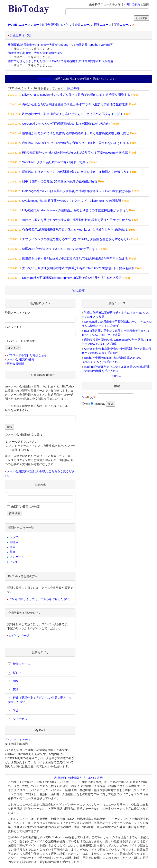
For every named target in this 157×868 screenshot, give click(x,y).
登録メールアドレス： (19, 313)
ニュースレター (29, 25)
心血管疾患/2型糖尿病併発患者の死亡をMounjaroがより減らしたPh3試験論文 (75, 230)
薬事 (12, 552)
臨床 (12, 547)
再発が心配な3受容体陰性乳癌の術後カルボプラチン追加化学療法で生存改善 (75, 104)
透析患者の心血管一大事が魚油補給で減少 (35, 53)
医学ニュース (103, 25)
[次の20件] (74, 88)
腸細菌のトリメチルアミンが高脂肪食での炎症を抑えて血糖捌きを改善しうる (76, 172)
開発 (13, 681)
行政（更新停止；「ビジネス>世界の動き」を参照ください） (40, 700)
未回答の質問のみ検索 (26, 507)
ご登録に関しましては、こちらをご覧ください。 (40, 599)
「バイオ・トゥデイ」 (19, 740)
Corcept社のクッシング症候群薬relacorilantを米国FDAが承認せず (67, 124)
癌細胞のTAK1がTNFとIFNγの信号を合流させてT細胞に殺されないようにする (76, 143)
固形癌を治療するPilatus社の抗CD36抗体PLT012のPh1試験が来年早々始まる (75, 259)
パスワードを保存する (23, 341)
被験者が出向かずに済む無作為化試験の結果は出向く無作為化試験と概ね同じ (76, 133)
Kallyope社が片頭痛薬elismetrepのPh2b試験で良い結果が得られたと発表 (72, 278)
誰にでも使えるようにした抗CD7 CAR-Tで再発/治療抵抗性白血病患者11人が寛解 (61, 61)
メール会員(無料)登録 (21, 359)
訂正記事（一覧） (21, 35)
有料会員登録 (50, 25)
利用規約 (60, 778)
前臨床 (14, 542)
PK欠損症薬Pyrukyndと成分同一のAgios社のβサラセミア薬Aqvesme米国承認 (75, 153)
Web (87, 404)
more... (116, 376)
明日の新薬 (133, 4)
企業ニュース (83, 25)
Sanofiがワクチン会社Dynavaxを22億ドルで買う (55, 162)
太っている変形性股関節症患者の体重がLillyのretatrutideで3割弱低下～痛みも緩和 (78, 268)
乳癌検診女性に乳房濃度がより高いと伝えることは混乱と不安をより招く (73, 114)
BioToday (99, 404)
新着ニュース (124, 25)
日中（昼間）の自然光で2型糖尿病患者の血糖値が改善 (60, 181)
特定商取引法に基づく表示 (85, 778)
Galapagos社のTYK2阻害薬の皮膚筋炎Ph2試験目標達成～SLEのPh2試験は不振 (77, 191)
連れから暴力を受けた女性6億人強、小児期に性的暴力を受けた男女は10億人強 (77, 220)
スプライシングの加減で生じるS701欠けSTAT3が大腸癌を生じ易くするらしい (76, 239)
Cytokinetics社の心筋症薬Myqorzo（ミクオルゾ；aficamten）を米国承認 (72, 201)
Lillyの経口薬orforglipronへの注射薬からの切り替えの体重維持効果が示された (75, 210)
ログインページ (19, 636)
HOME (12, 25)
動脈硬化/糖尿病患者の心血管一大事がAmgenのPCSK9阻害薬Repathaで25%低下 (60, 45)
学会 (13, 711)
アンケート (17, 557)
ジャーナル (18, 719)
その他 (14, 562)
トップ (14, 537)
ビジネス (16, 673)
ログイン (67, 25)
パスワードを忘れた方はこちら (27, 355)
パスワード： (13, 327)
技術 (13, 689)
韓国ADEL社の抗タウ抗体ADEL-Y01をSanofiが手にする (60, 249)
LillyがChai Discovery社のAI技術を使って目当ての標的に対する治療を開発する (76, 95)
